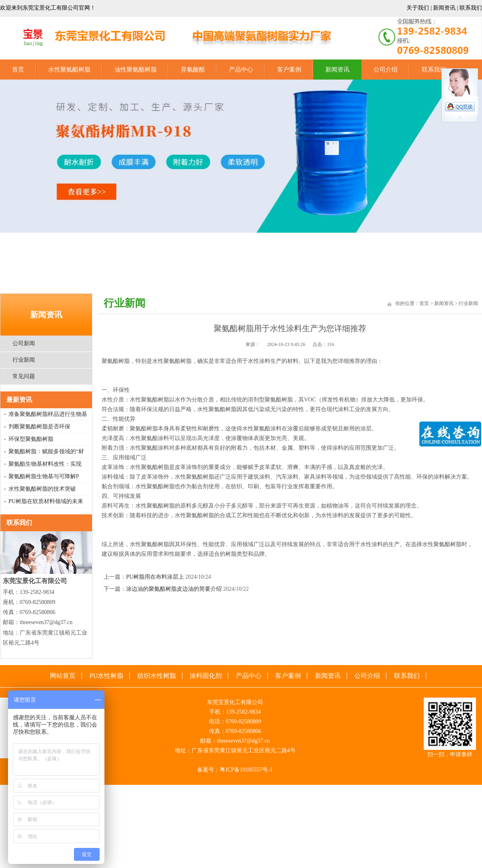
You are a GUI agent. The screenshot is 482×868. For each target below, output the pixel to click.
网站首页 (63, 676)
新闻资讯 (444, 8)
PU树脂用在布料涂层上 (155, 577)
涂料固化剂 (206, 676)
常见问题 (24, 376)
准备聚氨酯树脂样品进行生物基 (48, 414)
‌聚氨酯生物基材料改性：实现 (45, 464)
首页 (18, 70)
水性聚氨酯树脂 (69, 70)
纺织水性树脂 (157, 676)
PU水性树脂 (106, 676)
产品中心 (241, 70)
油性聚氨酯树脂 (136, 70)
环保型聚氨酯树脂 (31, 439)
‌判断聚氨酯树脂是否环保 (39, 427)
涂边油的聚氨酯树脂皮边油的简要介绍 (174, 589)
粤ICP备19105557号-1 (246, 770)
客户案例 (289, 70)
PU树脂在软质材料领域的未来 (46, 501)
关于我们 (418, 8)
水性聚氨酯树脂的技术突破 (42, 489)
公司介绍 (386, 70)
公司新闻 (24, 343)
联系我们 (471, 8)
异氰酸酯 (193, 70)
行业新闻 (24, 360)
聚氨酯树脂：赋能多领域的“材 (46, 451)
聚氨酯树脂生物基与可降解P (44, 476)
